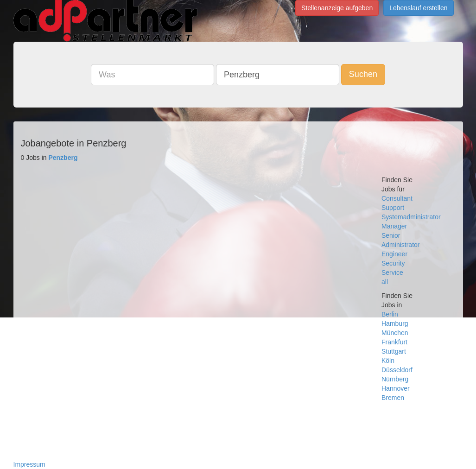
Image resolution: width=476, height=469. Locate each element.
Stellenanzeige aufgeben (337, 8)
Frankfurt (394, 342)
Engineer (394, 254)
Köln (388, 361)
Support (393, 208)
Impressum (29, 464)
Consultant (397, 198)
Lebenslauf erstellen (418, 8)
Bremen (393, 398)
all (385, 282)
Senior (391, 235)
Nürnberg (395, 379)
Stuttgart (394, 351)
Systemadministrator (411, 217)
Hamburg (395, 323)
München (395, 333)
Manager (394, 226)
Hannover (396, 388)
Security (393, 263)
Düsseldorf (397, 370)
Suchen (363, 74)
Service (392, 273)
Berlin (390, 314)
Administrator (400, 245)
